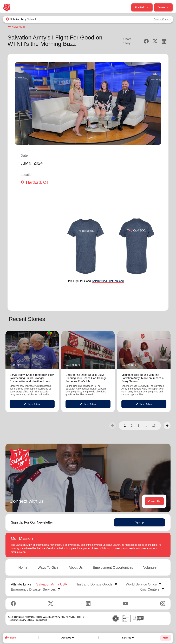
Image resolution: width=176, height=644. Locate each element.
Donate (163, 7)
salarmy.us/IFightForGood (108, 281)
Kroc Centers (152, 589)
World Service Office (144, 584)
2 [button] (132, 426)
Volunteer (150, 567)
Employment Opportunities (113, 567)
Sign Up (139, 522)
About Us (68, 638)
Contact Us (154, 501)
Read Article (32, 404)
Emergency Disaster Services (36, 589)
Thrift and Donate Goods (96, 584)
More (166, 638)
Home (23, 567)
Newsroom (16, 27)
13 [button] (154, 426)
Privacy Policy (75, 617)
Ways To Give (48, 567)
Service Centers (162, 19)
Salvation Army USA (52, 584)
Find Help (142, 7)
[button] (167, 426)
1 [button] (125, 426)
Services (129, 638)
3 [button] (139, 426)
